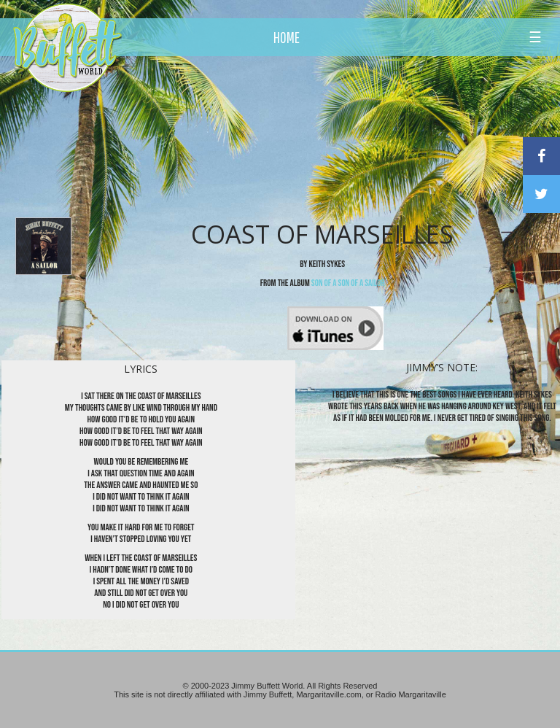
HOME (287, 37)
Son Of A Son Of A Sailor (348, 283)
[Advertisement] (327, 135)
